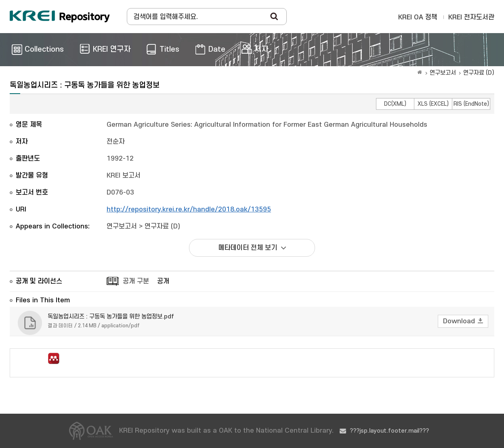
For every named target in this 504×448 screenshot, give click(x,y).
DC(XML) (395, 104)
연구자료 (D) (479, 73)
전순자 (116, 142)
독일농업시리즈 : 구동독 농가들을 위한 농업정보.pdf (111, 317)
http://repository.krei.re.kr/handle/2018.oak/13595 (189, 209)
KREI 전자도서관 (471, 17)
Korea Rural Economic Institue (60, 17)
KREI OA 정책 (418, 17)
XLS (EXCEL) (433, 104)
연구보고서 (443, 73)
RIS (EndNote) (471, 104)
